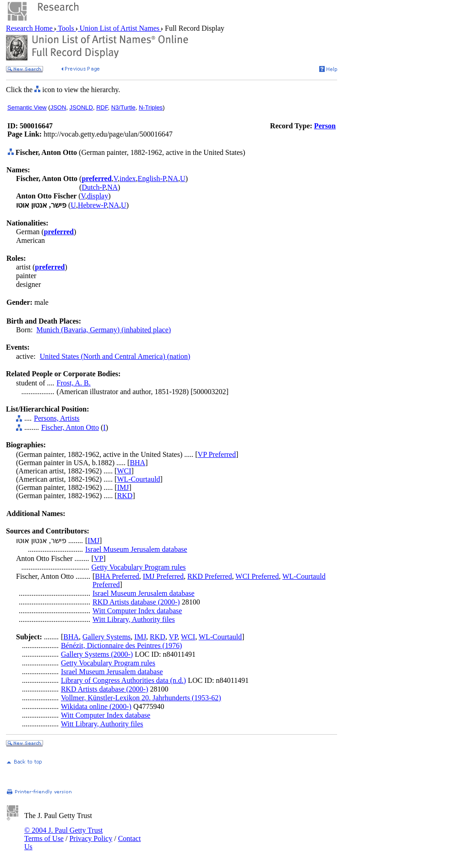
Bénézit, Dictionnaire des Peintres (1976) (121, 646)
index (128, 179)
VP (98, 558)
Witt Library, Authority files (134, 619)
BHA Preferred (117, 576)
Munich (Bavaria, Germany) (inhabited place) (104, 330)
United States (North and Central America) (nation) (115, 356)
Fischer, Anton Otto (70, 427)
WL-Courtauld (138, 479)
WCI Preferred (257, 576)
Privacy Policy (91, 838)
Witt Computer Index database (137, 611)
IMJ (123, 487)
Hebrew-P (92, 205)
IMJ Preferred (163, 576)
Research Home (30, 28)
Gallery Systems (106, 637)
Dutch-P (93, 187)
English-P (152, 179)
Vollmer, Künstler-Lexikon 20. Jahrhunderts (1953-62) (141, 698)
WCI (124, 471)
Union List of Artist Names (120, 28)
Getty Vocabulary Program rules (139, 567)
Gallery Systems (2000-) (97, 654)
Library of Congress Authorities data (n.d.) (123, 680)
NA (173, 179)
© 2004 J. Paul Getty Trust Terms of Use (63, 834)
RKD (125, 496)
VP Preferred (217, 454)
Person (325, 126)
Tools (66, 28)
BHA (137, 463)
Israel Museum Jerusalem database (136, 549)
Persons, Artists (57, 418)
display (98, 196)
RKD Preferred (210, 576)
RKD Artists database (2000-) (136, 602)
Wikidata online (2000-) (96, 706)
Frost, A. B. (74, 383)
